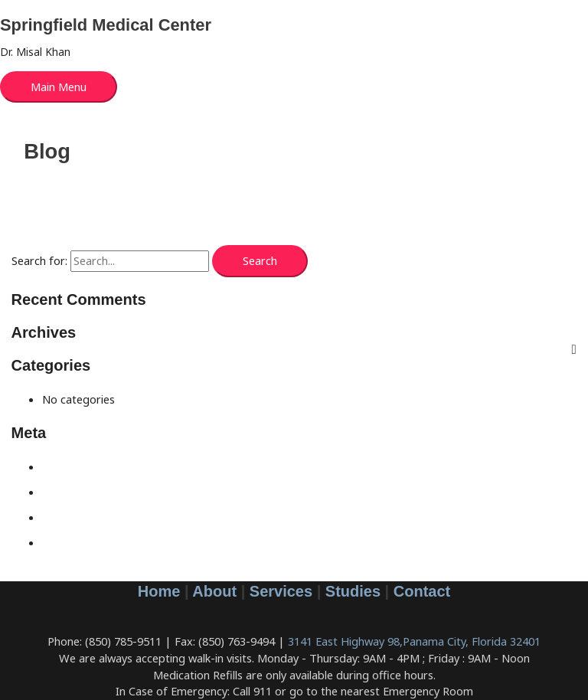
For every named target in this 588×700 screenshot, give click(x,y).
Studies (353, 591)
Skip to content (39, 8)
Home (159, 591)
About (214, 591)
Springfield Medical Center (106, 25)
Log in (58, 466)
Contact (422, 591)
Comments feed (83, 517)
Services (281, 591)
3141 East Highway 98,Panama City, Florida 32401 (414, 641)
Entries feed (73, 492)
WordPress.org (81, 542)
